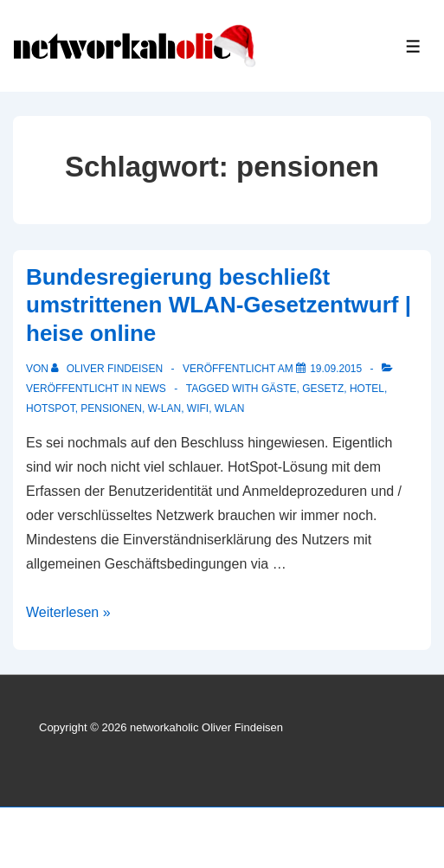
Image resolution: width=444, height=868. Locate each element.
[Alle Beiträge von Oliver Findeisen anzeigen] (108, 369)
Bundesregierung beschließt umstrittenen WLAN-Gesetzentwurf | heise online (219, 305)
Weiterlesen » (68, 612)
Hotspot (51, 408)
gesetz (323, 389)
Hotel (367, 389)
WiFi (198, 408)
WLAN (230, 408)
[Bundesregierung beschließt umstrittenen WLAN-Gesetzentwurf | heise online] (336, 369)
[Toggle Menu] (413, 46)
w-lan (164, 408)
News (151, 389)
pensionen (111, 408)
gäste (279, 389)
